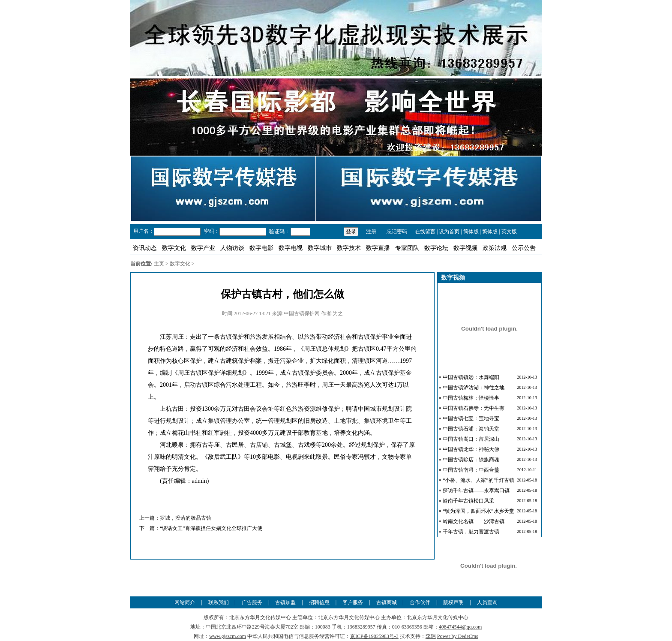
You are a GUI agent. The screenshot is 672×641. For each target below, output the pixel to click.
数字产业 (203, 248)
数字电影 (261, 248)
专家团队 (407, 248)
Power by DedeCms (458, 636)
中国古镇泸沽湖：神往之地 (474, 388)
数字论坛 (436, 248)
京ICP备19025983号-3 (374, 636)
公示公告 (524, 248)
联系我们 (219, 602)
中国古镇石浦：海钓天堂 (471, 429)
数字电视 (291, 248)
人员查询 (487, 602)
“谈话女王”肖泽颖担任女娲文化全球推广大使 (211, 528)
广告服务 (252, 602)
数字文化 (174, 248)
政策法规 (495, 248)
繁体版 (490, 232)
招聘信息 (319, 602)
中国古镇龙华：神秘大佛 (471, 449)
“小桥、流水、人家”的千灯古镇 (478, 480)
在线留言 (425, 232)
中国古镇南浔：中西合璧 (471, 470)
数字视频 (465, 248)
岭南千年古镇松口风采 (468, 501)
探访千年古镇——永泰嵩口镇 (476, 491)
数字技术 (349, 248)
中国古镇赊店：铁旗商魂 (471, 460)
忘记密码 (396, 232)
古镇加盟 (285, 602)
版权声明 (453, 602)
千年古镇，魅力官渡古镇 (471, 532)
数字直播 (378, 248)
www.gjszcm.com (228, 636)
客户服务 (353, 602)
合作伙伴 (420, 602)
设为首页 (449, 232)
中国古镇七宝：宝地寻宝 (471, 418)
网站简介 (185, 602)
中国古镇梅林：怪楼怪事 (471, 398)
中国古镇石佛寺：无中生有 (474, 408)
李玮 (431, 636)
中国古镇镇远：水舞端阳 (471, 377)
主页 (159, 264)
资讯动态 (145, 248)
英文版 (509, 232)
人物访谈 (232, 248)
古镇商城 (387, 602)
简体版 (471, 232)
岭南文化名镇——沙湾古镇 (474, 521)
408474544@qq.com (460, 627)
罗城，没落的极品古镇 (186, 518)
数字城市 (320, 248)
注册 (371, 232)
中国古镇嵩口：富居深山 (471, 439)
